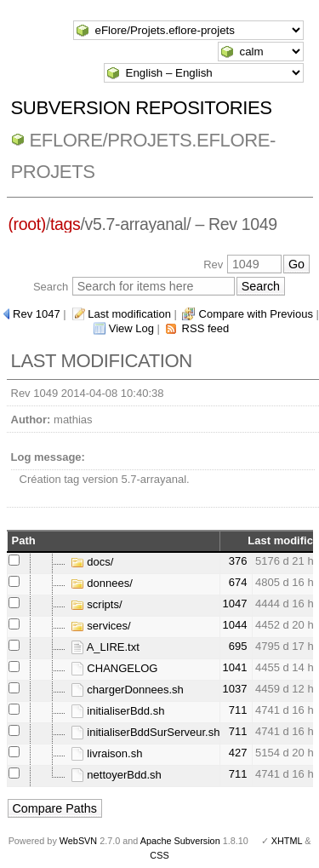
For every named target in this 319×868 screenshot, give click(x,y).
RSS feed (206, 328)
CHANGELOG (114, 668)
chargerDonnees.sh (127, 690)
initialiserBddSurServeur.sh (145, 732)
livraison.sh (107, 753)
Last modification (129, 314)
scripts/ (97, 604)
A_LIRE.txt (105, 647)
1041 (234, 667)
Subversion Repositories (142, 108)
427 (238, 753)
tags (65, 224)
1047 (234, 604)
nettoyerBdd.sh (116, 775)
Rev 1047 (37, 314)
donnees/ (102, 583)
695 (238, 646)
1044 (234, 625)
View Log (131, 328)
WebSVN (78, 841)
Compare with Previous (256, 314)
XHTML (287, 841)
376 (238, 561)
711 (238, 710)
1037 (234, 689)
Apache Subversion (180, 841)
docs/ (92, 562)
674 (238, 582)
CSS (159, 855)
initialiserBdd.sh (118, 711)
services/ (101, 626)
